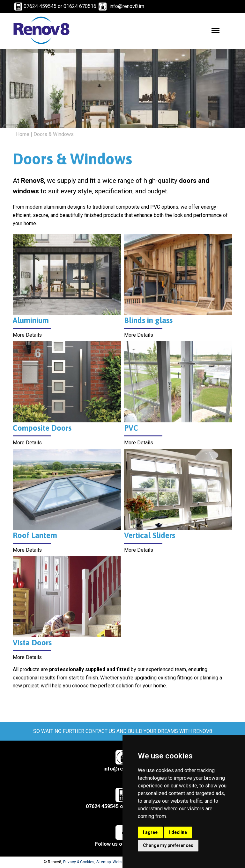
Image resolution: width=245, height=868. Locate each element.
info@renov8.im (127, 6)
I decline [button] (178, 832)
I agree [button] (150, 832)
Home (23, 135)
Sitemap (104, 863)
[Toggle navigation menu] (215, 30)
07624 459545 (108, 804)
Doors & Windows (54, 135)
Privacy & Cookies (79, 863)
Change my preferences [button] (168, 845)
